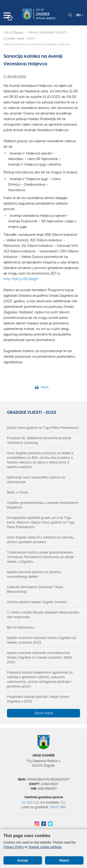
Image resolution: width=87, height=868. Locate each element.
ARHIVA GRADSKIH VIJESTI (47, 32)
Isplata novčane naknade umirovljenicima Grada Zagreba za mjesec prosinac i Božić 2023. (40, 657)
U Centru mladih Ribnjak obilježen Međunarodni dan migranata (43, 615)
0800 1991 (58, 807)
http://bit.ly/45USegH (21, 279)
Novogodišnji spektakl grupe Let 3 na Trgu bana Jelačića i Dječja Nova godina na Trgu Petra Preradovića (41, 522)
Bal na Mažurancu (21, 627)
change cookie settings (45, 847)
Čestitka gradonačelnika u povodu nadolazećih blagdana (43, 505)
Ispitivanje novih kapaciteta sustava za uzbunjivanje (36, 480)
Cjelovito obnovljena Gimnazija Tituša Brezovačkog (35, 589)
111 (63, 802)
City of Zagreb (13, 32)
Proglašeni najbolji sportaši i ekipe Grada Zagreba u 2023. (38, 699)
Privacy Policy (14, 847)
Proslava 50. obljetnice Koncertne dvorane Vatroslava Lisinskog (39, 440)
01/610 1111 (31, 802)
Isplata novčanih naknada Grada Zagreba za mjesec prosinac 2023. (42, 640)
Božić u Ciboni (18, 492)
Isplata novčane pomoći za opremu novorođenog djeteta (34, 574)
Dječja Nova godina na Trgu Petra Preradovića (43, 428)
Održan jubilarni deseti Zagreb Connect (37, 602)
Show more (44, 713)
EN (80, 15)
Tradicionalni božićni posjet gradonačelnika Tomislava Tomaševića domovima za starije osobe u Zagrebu (40, 557)
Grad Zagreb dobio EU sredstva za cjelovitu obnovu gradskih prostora (40, 540)
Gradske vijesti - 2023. (19, 38)
